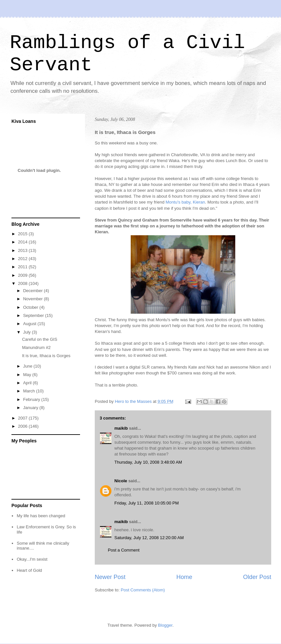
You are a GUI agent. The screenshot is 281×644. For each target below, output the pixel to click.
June (28, 366)
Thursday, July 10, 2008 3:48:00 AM (148, 462)
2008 (23, 283)
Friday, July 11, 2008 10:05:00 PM (147, 503)
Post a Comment (124, 550)
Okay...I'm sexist (32, 559)
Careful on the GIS (40, 339)
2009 (23, 275)
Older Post (257, 577)
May (28, 375)
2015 (23, 234)
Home (184, 577)
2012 (23, 259)
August (30, 324)
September (34, 315)
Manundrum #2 (36, 347)
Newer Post (110, 577)
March (30, 391)
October (31, 307)
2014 (23, 242)
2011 (23, 267)
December (34, 291)
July (28, 332)
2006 (23, 426)
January (31, 408)
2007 (23, 418)
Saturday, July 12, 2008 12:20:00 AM (149, 538)
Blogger (165, 625)
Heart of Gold (29, 570)
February (32, 399)
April (28, 383)
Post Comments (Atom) (143, 590)
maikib (121, 428)
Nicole (121, 481)
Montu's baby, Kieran (185, 202)
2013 (23, 250)
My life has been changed (41, 516)
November (34, 299)
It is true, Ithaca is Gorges (46, 356)
